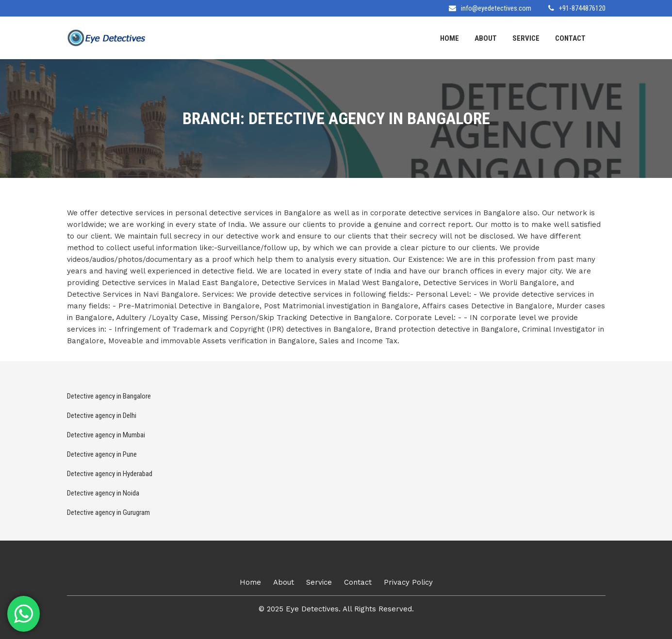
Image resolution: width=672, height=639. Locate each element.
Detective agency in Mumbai (106, 435)
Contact (570, 38)
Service (526, 38)
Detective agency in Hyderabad (110, 474)
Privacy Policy (408, 582)
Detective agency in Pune (102, 454)
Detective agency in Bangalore (109, 396)
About (486, 38)
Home (450, 38)
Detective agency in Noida (103, 493)
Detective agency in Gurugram (108, 512)
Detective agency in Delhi (102, 415)
